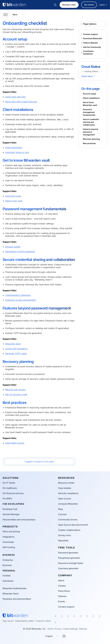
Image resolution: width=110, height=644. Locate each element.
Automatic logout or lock (17, 152)
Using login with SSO (16, 97)
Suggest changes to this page (39, 462)
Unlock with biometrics (16, 349)
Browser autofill (13, 247)
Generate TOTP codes (16, 353)
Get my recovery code (16, 394)
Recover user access (15, 390)
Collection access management (20, 300)
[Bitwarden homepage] (15, 616)
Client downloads (14, 147)
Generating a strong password (20, 251)
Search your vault (14, 201)
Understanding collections (18, 295)
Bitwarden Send (13, 344)
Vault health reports (15, 443)
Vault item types (13, 196)
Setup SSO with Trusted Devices (21, 102)
